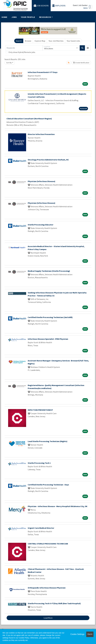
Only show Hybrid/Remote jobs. (22, 52)
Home (4, 17)
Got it (90, 634)
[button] (88, 48)
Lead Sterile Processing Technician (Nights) (48, 441)
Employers (59, 6)
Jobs (14, 17)
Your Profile (28, 17)
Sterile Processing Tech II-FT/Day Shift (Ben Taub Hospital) (54, 603)
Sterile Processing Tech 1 (39, 463)
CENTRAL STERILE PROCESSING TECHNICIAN (48, 544)
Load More (48, 618)
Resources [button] (45, 17)
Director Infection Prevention (41, 134)
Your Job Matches (56, 41)
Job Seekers (41, 6)
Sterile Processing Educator (40, 225)
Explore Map (40, 41)
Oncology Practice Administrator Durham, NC (48, 160)
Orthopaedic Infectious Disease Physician (47, 588)
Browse (28, 41)
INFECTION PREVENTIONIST (40, 410)
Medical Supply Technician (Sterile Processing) (49, 271)
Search (19, 41)
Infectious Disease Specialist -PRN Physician (48, 339)
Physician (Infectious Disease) (41, 181)
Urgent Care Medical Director (41, 528)
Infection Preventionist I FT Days (43, 72)
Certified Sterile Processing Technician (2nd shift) (50, 317)
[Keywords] (24, 48)
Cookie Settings (77, 634)
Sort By (9, 63)
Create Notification (81, 63)
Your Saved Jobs (73, 41)
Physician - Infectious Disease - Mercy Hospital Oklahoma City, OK (58, 506)
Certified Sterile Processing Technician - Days (48, 485)
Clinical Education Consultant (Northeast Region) (29, 119)
